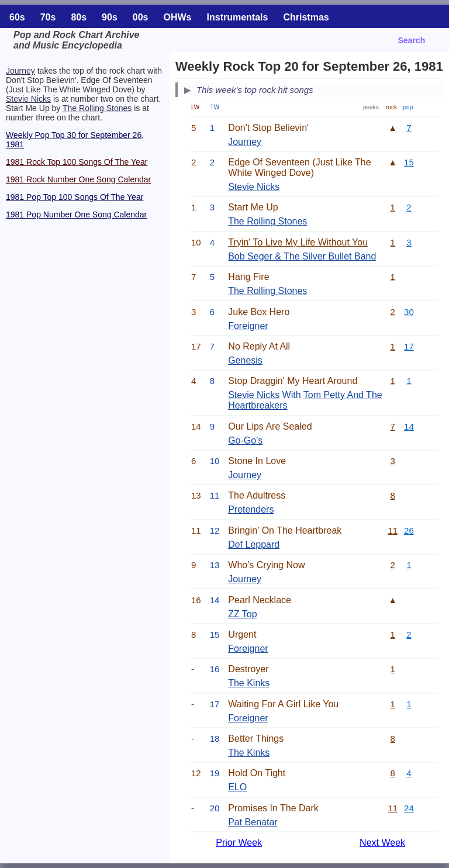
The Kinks (249, 683)
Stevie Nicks (28, 99)
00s (141, 17)
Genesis (245, 360)
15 (409, 162)
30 (409, 312)
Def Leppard (254, 544)
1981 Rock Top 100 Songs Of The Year (77, 162)
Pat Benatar (253, 822)
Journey (20, 71)
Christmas (306, 17)
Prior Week (239, 843)
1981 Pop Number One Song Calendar (76, 215)
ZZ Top (243, 614)
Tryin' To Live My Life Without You (298, 242)
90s (110, 17)
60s (17, 17)
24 (409, 808)
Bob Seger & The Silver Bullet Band (302, 256)
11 (393, 530)
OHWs (178, 17)
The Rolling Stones (97, 108)
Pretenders (251, 509)
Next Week (382, 843)
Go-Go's (245, 440)
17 (409, 346)
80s (79, 17)
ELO (237, 787)
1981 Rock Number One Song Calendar (78, 179)
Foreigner (248, 326)
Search (412, 40)
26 (409, 530)
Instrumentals (238, 17)
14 (409, 426)
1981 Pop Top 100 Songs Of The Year (75, 197)
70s (48, 17)
